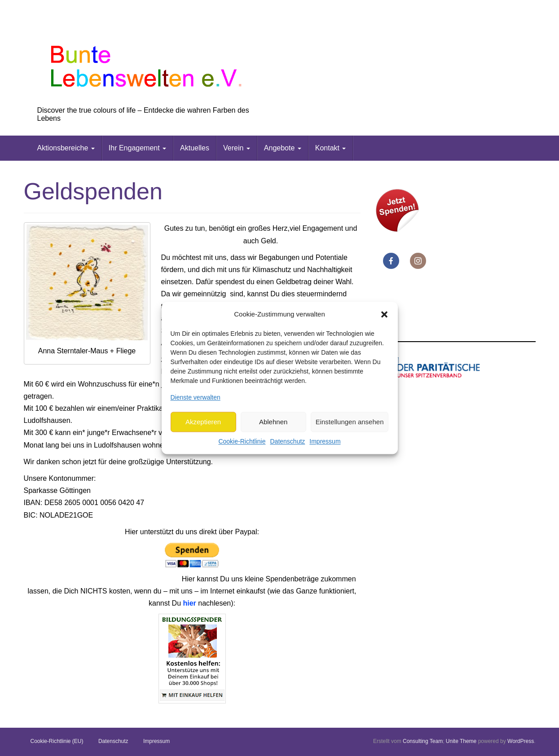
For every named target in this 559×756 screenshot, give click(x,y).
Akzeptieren (203, 422)
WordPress (521, 741)
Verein (237, 148)
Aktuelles (195, 148)
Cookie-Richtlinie (242, 442)
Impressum (325, 442)
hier (189, 603)
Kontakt (331, 148)
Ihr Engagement (137, 148)
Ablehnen (273, 422)
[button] (384, 314)
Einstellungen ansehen (350, 422)
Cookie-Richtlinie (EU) (57, 741)
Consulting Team (423, 741)
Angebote (283, 148)
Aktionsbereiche (66, 148)
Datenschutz (287, 442)
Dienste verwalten (196, 397)
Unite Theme (461, 741)
